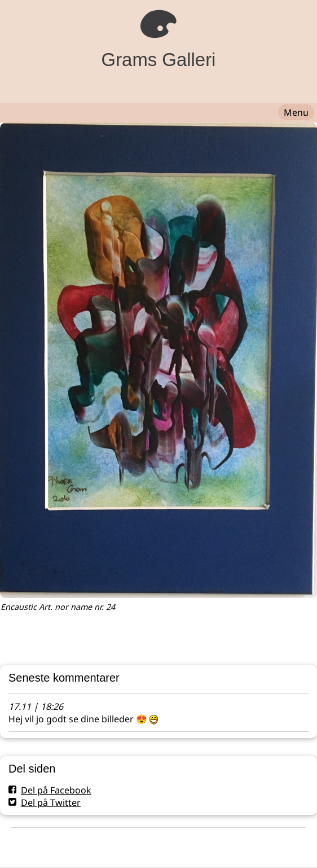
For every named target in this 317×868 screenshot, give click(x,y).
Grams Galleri (159, 60)
